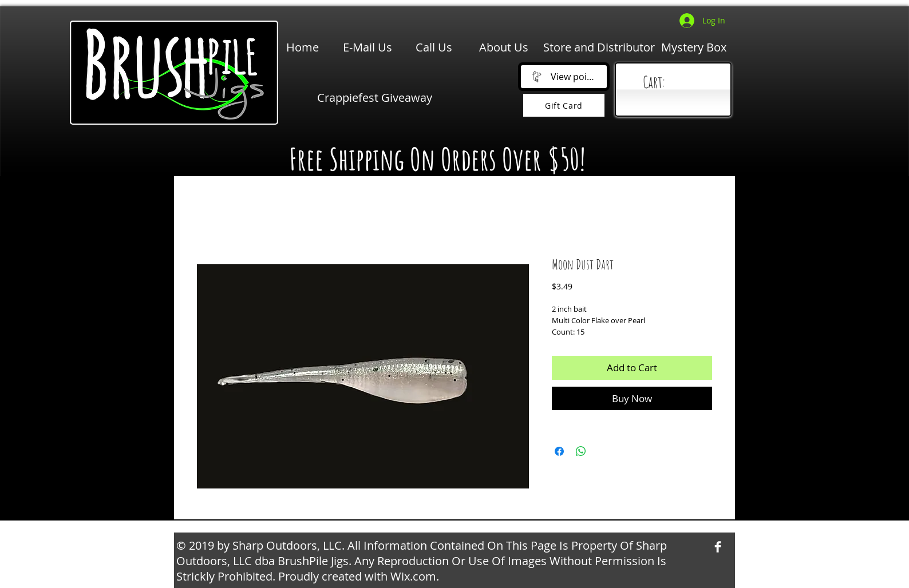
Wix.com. (415, 576)
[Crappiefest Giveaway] (375, 98)
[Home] (303, 47)
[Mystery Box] (694, 47)
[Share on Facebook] (559, 451)
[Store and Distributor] (599, 47)
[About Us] (504, 47)
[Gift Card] (564, 105)
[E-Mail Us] (367, 47)
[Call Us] (434, 47)
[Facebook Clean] (718, 547)
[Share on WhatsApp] (581, 451)
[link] (676, 83)
